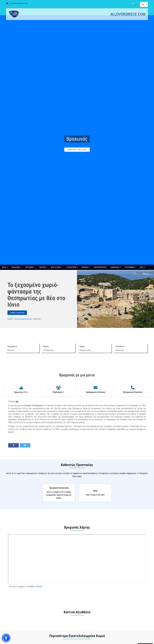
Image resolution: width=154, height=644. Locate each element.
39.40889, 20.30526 (34, 586)
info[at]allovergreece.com (19, 3)
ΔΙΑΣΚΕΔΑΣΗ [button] (116, 267)
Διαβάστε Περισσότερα (17, 313)
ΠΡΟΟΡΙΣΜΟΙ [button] (17, 267)
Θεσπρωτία (52, 405)
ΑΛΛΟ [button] (142, 267)
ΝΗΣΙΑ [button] (5, 267)
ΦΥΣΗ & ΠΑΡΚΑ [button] (57, 267)
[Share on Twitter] (25, 445)
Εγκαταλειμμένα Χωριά (23, 319)
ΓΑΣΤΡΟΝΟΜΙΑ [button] (130, 267)
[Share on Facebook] (13, 445)
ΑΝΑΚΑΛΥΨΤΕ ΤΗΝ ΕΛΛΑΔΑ (77, 150)
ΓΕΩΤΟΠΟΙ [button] (43, 267)
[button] (6, 638)
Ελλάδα (10, 319)
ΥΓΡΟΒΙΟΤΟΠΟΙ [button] (72, 267)
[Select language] (144, 4)
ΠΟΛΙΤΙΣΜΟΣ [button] (30, 267)
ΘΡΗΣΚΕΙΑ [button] (86, 267)
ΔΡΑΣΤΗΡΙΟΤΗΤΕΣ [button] (100, 267)
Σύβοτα (24, 429)
